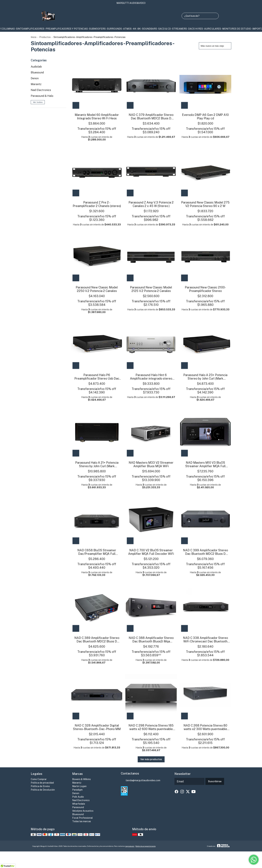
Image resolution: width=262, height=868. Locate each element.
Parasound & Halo (42, 96)
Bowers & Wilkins (81, 779)
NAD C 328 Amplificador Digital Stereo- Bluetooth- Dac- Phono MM (97, 727)
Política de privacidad (42, 783)
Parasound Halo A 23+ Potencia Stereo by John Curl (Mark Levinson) (205, 377)
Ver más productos (151, 759)
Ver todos (38, 102)
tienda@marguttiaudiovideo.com (141, 781)
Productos (46, 37)
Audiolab (36, 67)
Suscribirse (215, 781)
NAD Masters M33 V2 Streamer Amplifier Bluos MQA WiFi (151, 464)
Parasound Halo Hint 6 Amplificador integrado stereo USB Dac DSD (151, 377)
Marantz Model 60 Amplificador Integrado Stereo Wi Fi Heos (97, 117)
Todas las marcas (82, 821)
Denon (35, 78)
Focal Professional (82, 818)
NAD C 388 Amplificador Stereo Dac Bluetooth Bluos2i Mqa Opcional (151, 640)
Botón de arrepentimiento (146, 846)
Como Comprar (39, 779)
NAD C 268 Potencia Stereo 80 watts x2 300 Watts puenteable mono (205, 727)
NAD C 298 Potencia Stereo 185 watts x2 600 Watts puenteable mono (151, 727)
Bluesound (37, 72)
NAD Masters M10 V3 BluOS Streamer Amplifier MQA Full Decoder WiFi (205, 464)
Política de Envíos (40, 786)
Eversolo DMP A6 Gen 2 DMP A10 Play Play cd (205, 117)
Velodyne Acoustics (83, 811)
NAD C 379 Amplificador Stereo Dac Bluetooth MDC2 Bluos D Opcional (151, 117)
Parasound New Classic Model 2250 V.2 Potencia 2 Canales (97, 289)
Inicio (35, 37)
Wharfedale (79, 804)
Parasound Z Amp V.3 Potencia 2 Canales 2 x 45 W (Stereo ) (151, 204)
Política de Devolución (43, 790)
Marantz (36, 84)
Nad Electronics (41, 90)
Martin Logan (79, 786)
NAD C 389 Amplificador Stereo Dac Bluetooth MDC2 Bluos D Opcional (97, 640)
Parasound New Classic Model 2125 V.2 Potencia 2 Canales (151, 289)
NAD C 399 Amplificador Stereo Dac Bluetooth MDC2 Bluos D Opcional (205, 552)
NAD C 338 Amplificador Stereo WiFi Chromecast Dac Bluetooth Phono (205, 640)
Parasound (78, 807)
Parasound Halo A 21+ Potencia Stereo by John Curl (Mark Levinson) (97, 464)
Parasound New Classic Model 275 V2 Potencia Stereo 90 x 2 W (205, 204)
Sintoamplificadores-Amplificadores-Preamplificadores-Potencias (89, 37)
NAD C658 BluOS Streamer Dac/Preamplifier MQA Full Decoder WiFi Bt (97, 552)
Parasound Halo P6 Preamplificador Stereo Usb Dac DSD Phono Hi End (97, 377)
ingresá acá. (130, 846)
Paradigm (77, 790)
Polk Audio (78, 797)
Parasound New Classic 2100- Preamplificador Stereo (205, 289)
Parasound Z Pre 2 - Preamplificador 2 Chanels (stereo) (97, 204)
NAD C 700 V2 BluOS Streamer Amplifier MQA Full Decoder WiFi (151, 552)
